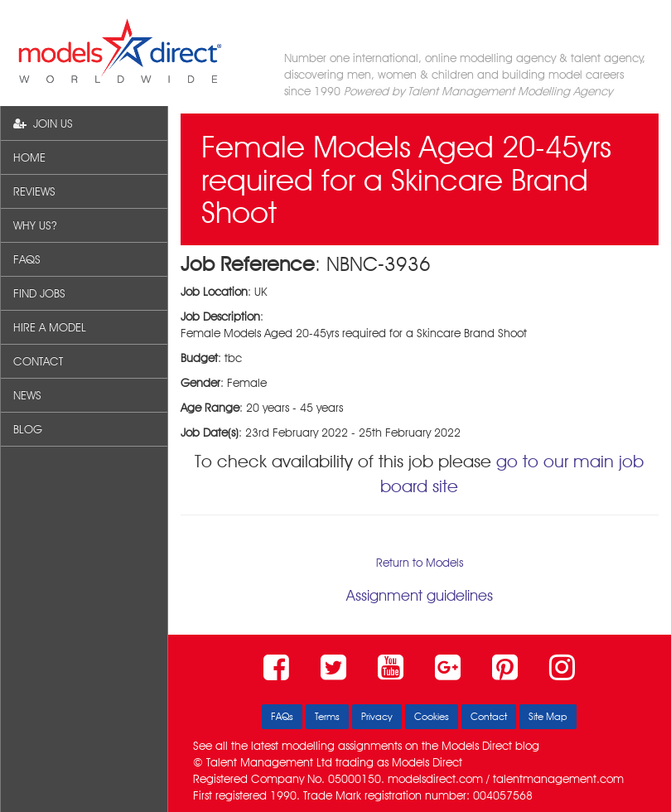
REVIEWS (34, 191)
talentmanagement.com (558, 779)
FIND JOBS (39, 293)
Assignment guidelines (420, 595)
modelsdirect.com (435, 779)
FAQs (282, 716)
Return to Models (420, 563)
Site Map (548, 716)
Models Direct (477, 746)
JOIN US (43, 123)
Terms (327, 716)
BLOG (28, 429)
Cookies (432, 716)
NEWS (27, 395)
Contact (489, 716)
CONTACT (38, 361)
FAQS (27, 259)
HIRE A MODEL (50, 327)
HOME (29, 157)
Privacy (377, 716)
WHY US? (35, 225)
